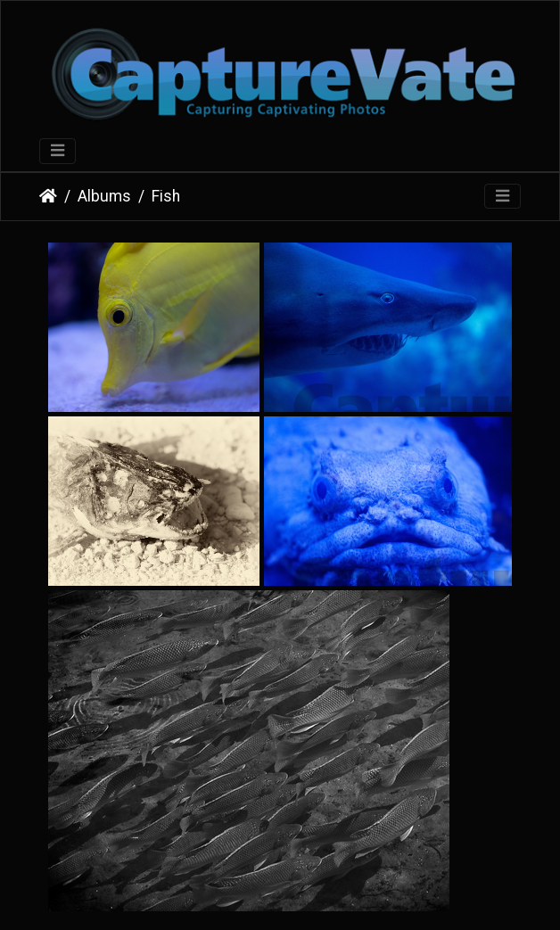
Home (48, 196)
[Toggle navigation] (58, 151)
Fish (166, 196)
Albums (104, 196)
